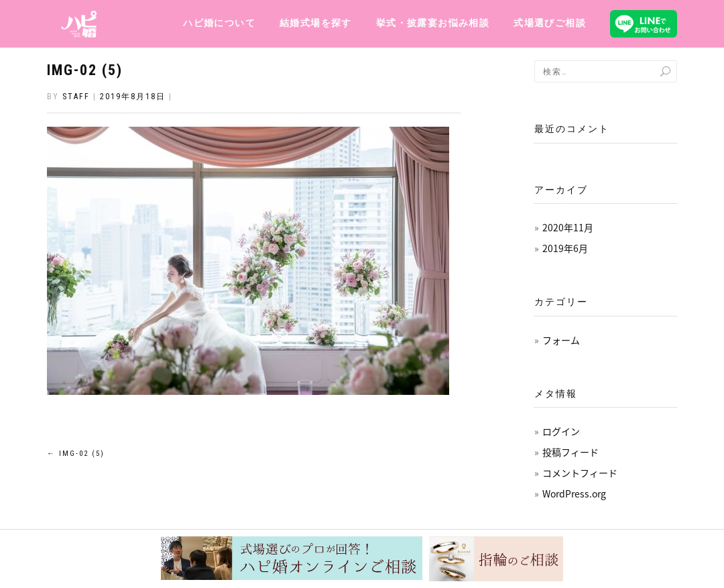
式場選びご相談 (550, 23)
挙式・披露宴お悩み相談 (433, 23)
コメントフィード (580, 473)
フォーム (561, 340)
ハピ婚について (219, 23)
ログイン (561, 431)
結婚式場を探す (316, 23)
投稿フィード (570, 452)
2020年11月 (568, 227)
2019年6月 (565, 248)
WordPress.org (574, 493)
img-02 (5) (85, 70)
